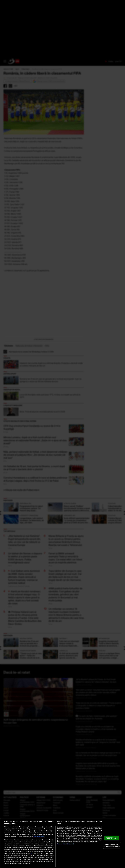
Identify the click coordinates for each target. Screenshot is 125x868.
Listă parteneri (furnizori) (66, 844)
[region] (62, 843)
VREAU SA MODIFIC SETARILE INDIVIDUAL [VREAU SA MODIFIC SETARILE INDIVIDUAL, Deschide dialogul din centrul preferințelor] (112, 845)
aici (32, 853)
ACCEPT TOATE (112, 838)
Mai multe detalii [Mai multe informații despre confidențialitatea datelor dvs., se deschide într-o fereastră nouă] (39, 837)
